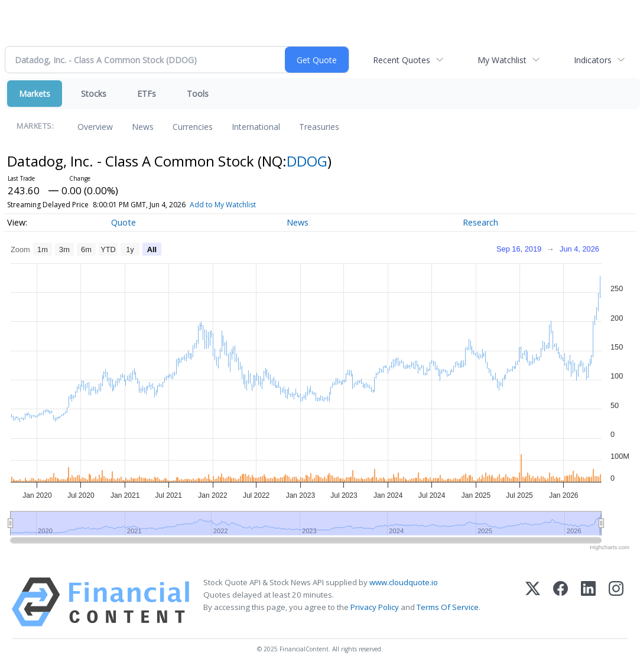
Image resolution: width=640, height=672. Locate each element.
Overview (95, 127)
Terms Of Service (448, 607)
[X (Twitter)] (533, 602)
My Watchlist (502, 60)
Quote (124, 222)
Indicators (593, 60)
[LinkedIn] (588, 602)
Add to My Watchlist (223, 205)
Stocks (94, 94)
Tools (198, 94)
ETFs (147, 94)
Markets (35, 94)
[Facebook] (561, 602)
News (143, 127)
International (256, 127)
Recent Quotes (402, 60)
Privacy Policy (375, 607)
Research (480, 222)
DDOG (307, 161)
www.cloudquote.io (404, 582)
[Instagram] (616, 602)
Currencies (193, 127)
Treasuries (319, 127)
